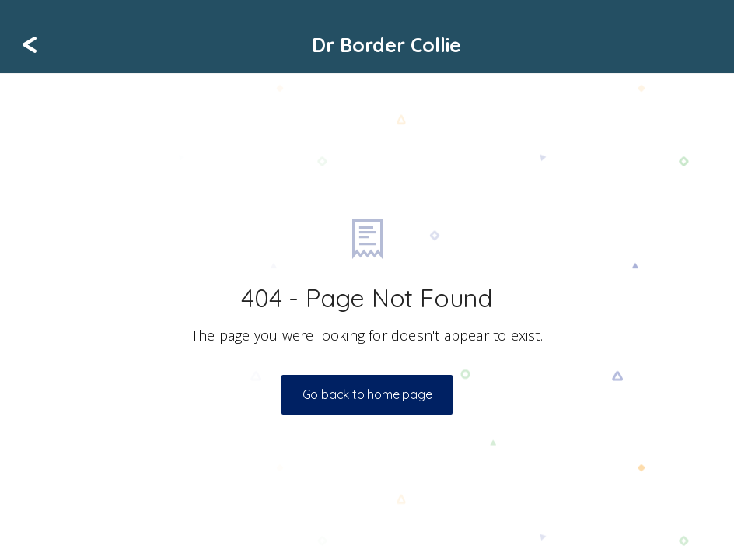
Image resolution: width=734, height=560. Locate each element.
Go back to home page (367, 394)
